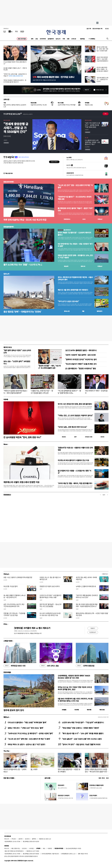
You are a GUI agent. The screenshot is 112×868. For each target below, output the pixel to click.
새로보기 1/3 (105, 574)
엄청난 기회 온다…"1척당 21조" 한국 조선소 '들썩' (26, 728)
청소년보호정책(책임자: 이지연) (73, 848)
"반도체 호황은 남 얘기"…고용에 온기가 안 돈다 (102, 79)
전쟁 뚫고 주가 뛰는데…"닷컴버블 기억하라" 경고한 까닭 (14, 614)
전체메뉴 (93, 39)
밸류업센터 (99, 311)
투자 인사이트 (7, 120)
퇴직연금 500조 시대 (14, 666)
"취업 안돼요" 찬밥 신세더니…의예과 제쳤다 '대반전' (80, 728)
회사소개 (7, 839)
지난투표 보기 (93, 632)
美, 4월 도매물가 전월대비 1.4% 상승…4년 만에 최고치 (14, 596)
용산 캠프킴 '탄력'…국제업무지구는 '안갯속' (22, 312)
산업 (37, 39)
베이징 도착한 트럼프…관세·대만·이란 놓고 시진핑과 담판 (102, 49)
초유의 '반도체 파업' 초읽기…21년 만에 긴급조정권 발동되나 (102, 59)
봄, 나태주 (34, 769)
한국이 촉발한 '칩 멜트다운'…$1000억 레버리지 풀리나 (74, 234)
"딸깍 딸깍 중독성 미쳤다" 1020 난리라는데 (17, 351)
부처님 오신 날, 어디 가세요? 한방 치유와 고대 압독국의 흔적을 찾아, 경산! (75, 688)
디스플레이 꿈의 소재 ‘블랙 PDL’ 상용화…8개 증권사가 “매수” (92, 142)
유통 (68, 39)
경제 (32, 39)
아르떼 (6, 399)
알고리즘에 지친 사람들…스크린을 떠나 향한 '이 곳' (74, 472)
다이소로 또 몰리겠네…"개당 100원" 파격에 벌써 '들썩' (27, 722)
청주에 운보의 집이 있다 (14, 710)
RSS (44, 848)
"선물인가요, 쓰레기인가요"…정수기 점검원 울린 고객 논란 (42, 392)
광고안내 (27, 839)
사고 (107, 778)
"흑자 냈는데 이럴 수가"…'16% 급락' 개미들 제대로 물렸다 (83, 733)
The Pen (6, 751)
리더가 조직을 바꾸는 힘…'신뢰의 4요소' (15, 770)
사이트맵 (31, 848)
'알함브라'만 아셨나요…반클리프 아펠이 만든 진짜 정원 (75, 449)
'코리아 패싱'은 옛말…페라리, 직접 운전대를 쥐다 (75, 483)
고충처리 (20, 839)
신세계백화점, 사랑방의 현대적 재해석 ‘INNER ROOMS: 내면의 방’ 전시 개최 (74, 677)
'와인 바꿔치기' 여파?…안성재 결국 (96, 392)
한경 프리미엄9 (22, 39)
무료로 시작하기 (54, 162)
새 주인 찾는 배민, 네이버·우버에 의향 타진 (86, 578)
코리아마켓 (43, 39)
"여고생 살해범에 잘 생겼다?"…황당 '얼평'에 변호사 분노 (69, 392)
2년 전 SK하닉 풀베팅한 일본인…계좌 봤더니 (81, 350)
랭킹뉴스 (6, 717)
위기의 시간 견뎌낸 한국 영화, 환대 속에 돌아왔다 (75, 404)
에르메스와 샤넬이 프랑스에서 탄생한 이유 (21, 482)
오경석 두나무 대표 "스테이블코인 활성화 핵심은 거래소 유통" (50, 596)
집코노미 (58, 39)
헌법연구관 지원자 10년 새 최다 (50, 586)
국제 (64, 39)
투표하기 (93, 628)
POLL (5, 624)
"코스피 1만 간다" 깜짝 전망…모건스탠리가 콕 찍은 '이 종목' (29, 739)
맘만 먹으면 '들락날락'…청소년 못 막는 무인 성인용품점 (51, 605)
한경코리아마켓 (9, 182)
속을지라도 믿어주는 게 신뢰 (39, 105)
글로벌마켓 (51, 39)
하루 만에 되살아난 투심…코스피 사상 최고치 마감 (25, 220)
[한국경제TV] (10, 31)
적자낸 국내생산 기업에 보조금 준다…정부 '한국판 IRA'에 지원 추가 (15, 81)
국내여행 (77, 710)
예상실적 (66, 266)
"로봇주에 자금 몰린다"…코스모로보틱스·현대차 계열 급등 (75, 198)
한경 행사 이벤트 (9, 778)
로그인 (107, 29)
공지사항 (47, 778)
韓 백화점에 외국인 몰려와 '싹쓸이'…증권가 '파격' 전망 (75, 209)
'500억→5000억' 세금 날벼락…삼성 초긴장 (80, 355)
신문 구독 (89, 29)
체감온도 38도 (89, 105)
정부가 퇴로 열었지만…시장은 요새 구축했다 (69, 770)
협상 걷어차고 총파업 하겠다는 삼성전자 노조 (15, 106)
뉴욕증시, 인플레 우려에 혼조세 (86, 586)
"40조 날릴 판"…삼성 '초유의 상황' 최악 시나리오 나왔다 (82, 739)
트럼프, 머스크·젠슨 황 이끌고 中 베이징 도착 (50, 578)
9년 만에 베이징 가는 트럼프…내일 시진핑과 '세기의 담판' (75, 245)
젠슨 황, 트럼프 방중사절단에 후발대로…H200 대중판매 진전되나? (87, 605)
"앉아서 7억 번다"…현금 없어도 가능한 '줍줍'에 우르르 (81, 744)
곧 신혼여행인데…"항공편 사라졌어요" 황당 (81, 368)
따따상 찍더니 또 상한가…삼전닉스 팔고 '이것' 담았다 (26, 744)
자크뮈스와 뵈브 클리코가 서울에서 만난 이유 (73, 460)
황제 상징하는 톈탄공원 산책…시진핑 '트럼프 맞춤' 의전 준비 (92, 614)
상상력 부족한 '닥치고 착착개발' (67, 105)
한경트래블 (7, 672)
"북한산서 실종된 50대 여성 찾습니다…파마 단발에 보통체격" (15, 392)
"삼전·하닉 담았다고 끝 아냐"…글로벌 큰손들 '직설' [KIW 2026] (92, 125)
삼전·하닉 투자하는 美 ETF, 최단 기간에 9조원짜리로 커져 (14, 605)
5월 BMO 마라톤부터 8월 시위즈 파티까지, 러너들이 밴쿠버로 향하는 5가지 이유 (75, 700)
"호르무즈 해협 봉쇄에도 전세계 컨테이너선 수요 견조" (87, 596)
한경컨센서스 (67, 219)
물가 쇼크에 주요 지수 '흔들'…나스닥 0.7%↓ (23, 265)
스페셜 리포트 (8, 641)
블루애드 (34, 839)
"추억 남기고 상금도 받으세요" (68, 301)
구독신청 (13, 839)
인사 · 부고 (102, 778)
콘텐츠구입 (17, 848)
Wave (5, 444)
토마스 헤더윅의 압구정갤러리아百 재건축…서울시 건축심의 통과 (75, 278)
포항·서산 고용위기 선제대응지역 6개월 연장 (18, 577)
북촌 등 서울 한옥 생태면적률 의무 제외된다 (73, 290)
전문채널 (82, 39)
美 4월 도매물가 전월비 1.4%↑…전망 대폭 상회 (15, 69)
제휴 (12, 848)
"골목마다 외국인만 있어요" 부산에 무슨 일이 (81, 359)
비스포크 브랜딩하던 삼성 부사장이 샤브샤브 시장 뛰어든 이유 (50, 614)
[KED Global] (22, 31)
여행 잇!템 (102, 710)
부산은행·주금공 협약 (10, 586)
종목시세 (83, 266)
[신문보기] (5, 31)
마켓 (100, 219)
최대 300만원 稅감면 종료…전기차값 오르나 (53, 77)
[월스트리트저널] (16, 31)
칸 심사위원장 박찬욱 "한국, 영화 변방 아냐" (15, 63)
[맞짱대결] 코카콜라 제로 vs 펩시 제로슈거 (32, 628)
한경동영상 (7, 495)
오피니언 (74, 39)
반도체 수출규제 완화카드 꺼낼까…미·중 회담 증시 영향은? (102, 69)
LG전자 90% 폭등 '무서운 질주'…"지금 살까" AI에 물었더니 (83, 722)
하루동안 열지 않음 (100, 90)
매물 (83, 311)
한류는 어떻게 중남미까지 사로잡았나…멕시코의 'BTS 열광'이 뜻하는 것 (97, 772)
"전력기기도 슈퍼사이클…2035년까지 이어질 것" (15, 75)
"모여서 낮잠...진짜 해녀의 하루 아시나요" (72, 427)
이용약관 (50, 848)
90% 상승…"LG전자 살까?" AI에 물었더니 (17, 362)
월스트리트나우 (64, 230)
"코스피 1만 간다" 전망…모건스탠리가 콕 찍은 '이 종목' (75, 186)
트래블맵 (64, 710)
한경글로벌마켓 (9, 227)
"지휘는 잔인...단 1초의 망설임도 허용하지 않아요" (75, 415)
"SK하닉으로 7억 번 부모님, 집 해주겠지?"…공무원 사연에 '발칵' (30, 733)
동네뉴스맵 (67, 311)
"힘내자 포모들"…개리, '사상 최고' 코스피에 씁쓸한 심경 (49, 367)
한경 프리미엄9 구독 (97, 29)
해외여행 (89, 710)
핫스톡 (86, 138)
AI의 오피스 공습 (49, 666)
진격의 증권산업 (85, 666)
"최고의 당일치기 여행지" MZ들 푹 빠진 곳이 (81, 364)
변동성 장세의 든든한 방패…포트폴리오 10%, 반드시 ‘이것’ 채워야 (75, 256)
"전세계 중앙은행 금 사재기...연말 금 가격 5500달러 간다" (16, 128)
